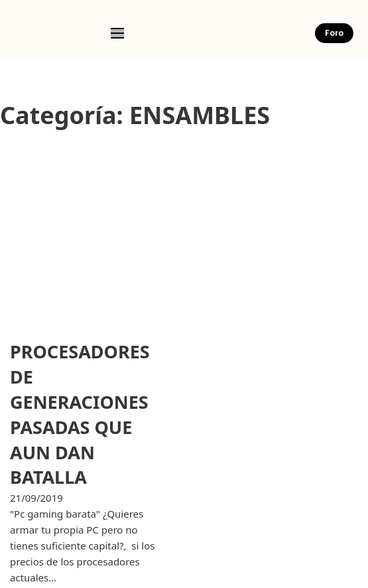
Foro (334, 33)
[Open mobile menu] (117, 33)
